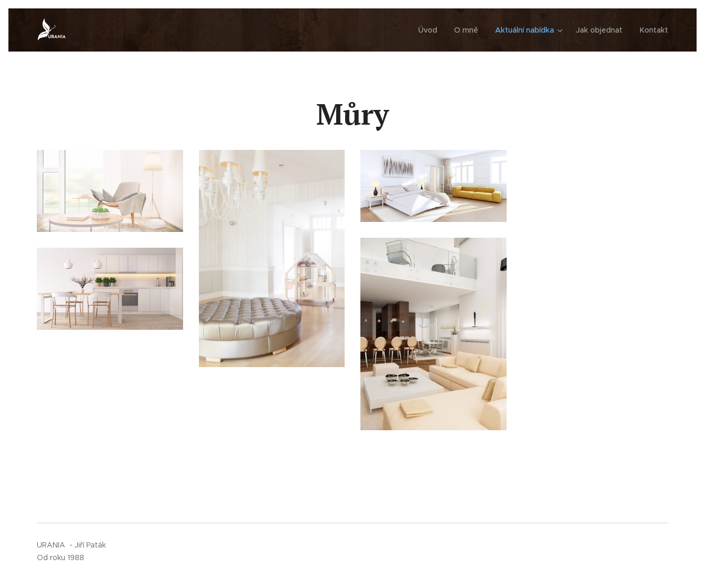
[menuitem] (433, 30)
